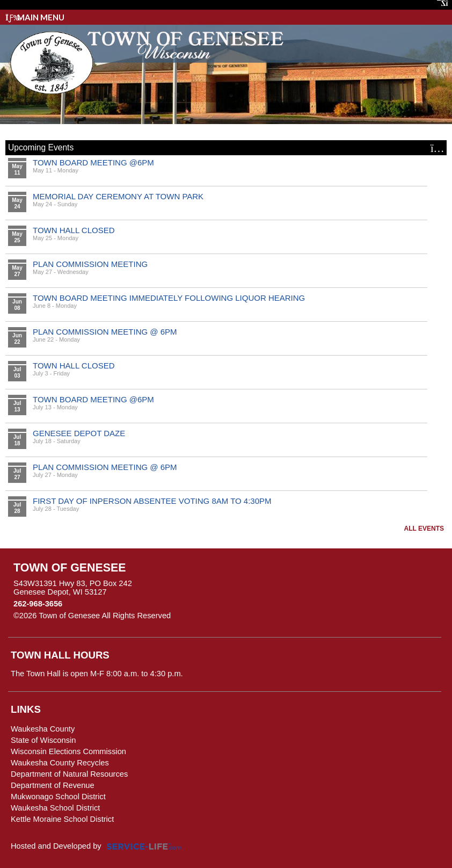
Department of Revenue (53, 785)
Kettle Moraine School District (62, 819)
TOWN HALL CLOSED (74, 230)
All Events (424, 529)
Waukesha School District (55, 808)
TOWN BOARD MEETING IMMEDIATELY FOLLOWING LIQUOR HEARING (169, 298)
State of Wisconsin (43, 740)
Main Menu (35, 17)
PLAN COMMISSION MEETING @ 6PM (105, 332)
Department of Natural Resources (69, 774)
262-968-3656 (38, 604)
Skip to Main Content (217, 616)
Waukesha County (43, 729)
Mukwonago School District (58, 797)
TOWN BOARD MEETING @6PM (93, 162)
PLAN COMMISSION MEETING (90, 264)
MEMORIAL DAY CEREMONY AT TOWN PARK (118, 196)
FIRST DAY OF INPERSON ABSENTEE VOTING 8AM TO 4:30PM (152, 501)
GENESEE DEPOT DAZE (79, 433)
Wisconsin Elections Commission (68, 751)
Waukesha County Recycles (60, 763)
